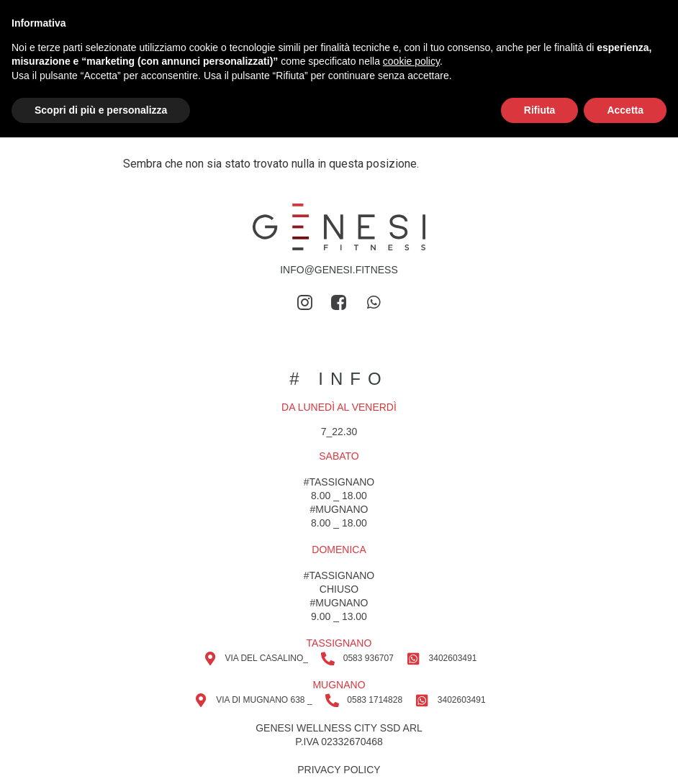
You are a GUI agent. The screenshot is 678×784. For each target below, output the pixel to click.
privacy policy (339, 770)
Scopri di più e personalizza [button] (101, 110)
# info (339, 379)
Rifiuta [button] (540, 110)
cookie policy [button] (411, 61)
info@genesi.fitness (339, 270)
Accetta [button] (625, 110)
